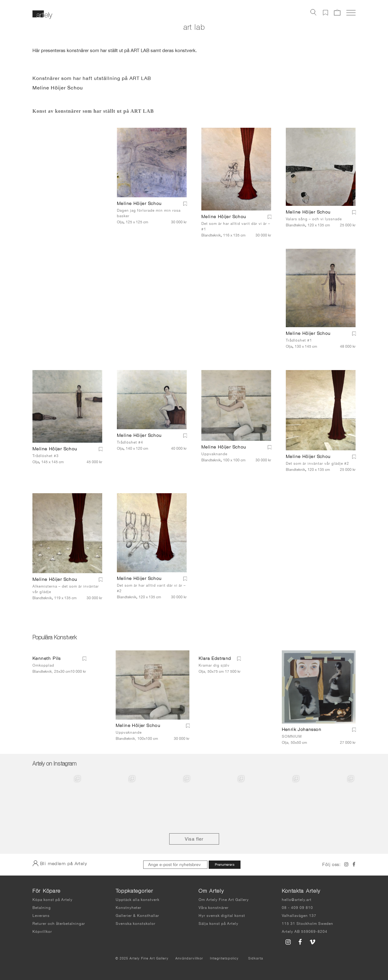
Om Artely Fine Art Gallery (224, 900)
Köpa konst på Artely (52, 900)
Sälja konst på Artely (218, 924)
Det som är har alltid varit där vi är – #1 (236, 226)
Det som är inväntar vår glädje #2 (317, 464)
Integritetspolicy (224, 958)
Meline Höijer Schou (58, 88)
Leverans (41, 916)
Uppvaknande (214, 454)
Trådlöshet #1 (299, 340)
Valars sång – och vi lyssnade (314, 219)
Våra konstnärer (214, 908)
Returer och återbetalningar (59, 924)
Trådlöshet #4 (130, 442)
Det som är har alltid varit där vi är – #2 (151, 588)
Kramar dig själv (214, 665)
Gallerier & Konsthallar (137, 916)
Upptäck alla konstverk (138, 900)
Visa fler (194, 839)
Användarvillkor (189, 958)
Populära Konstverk (54, 638)
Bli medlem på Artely (60, 863)
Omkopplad (43, 665)
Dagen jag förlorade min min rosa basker (149, 213)
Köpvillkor (42, 932)
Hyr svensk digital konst (222, 916)
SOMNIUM (292, 736)
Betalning (42, 908)
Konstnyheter (129, 908)
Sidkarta (256, 958)
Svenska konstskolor (136, 924)
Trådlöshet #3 (46, 456)
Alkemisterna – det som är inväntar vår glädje (66, 589)
